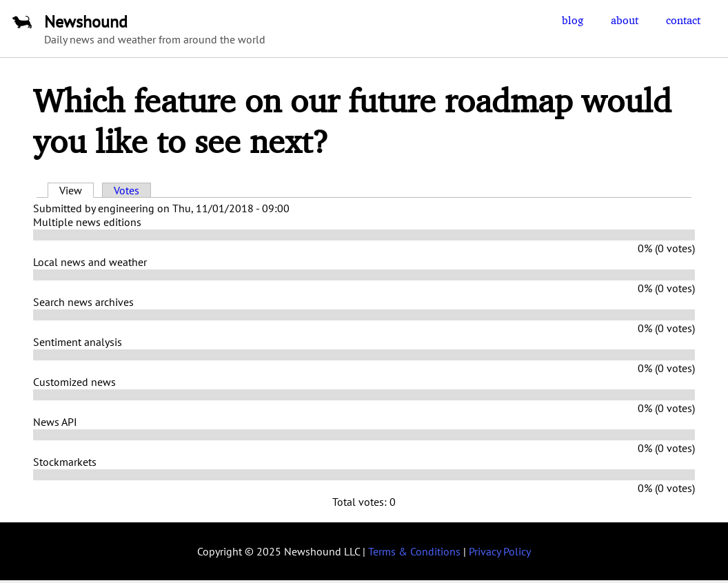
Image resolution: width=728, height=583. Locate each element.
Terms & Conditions (414, 551)
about (625, 20)
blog (573, 20)
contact (683, 20)
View (77, 190)
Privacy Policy (500, 551)
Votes (127, 190)
